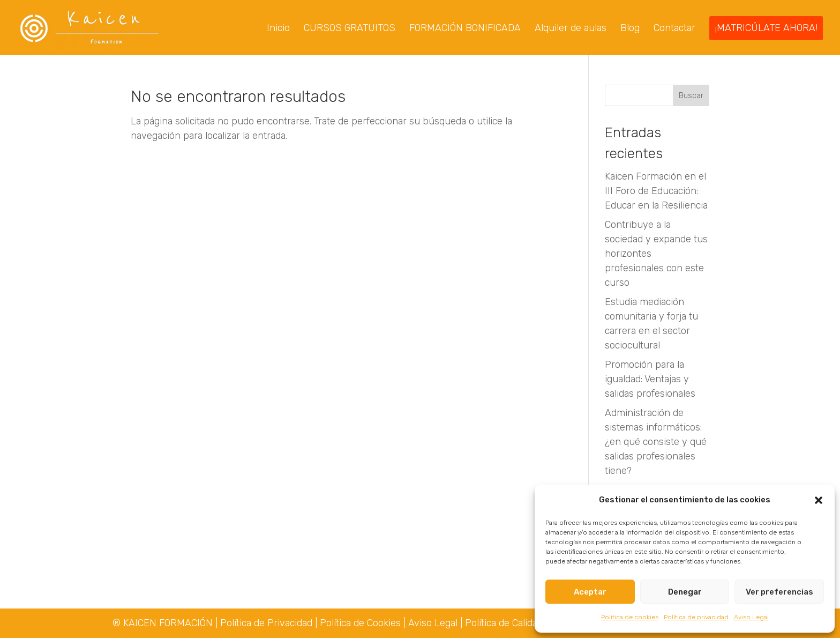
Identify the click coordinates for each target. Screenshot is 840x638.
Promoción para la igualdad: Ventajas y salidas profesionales (650, 380)
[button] (819, 500)
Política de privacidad (696, 617)
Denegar (685, 592)
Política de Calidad (504, 623)
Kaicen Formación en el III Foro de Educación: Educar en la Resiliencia (656, 192)
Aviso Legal (751, 617)
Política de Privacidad (268, 623)
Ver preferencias (779, 592)
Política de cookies (630, 617)
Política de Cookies (360, 623)
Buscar (691, 97)
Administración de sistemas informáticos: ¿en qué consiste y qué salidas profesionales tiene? (656, 443)
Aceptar (590, 592)
